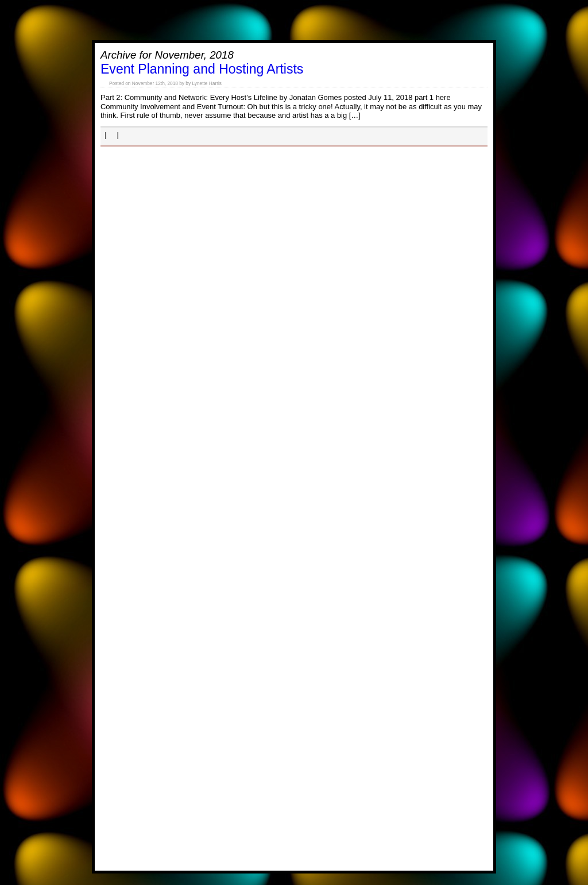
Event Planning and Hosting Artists (202, 69)
